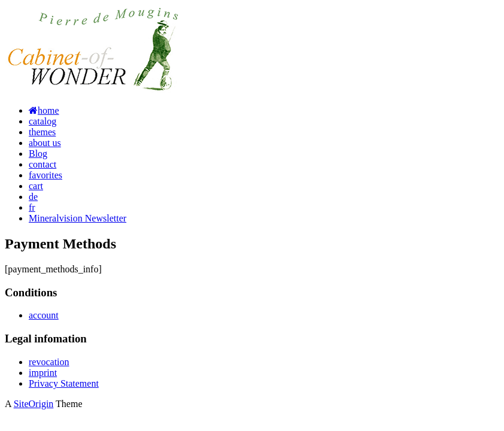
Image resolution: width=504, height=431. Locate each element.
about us (45, 143)
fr (32, 207)
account (44, 315)
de (33, 197)
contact (42, 164)
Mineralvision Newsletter (78, 218)
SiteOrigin (34, 404)
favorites (45, 175)
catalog (42, 121)
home (44, 110)
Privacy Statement (64, 383)
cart (36, 186)
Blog (38, 154)
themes (42, 132)
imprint (43, 373)
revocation (49, 362)
